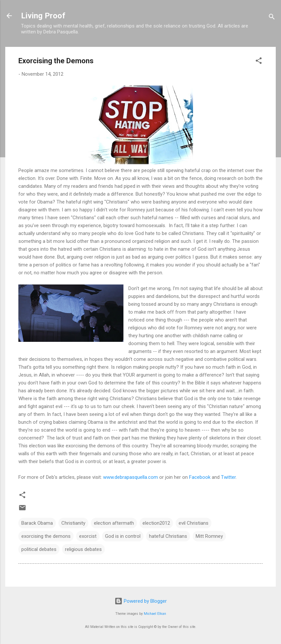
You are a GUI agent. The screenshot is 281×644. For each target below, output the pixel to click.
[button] (259, 62)
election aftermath (114, 523)
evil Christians (194, 523)
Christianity (73, 523)
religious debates (83, 549)
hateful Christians (168, 536)
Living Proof (43, 16)
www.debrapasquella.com (130, 477)
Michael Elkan (155, 614)
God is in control (123, 536)
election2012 (156, 523)
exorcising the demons (46, 536)
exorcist (88, 536)
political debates (39, 549)
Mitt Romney (209, 536)
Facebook (200, 477)
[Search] (272, 18)
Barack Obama (37, 523)
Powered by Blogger (141, 601)
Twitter (228, 477)
